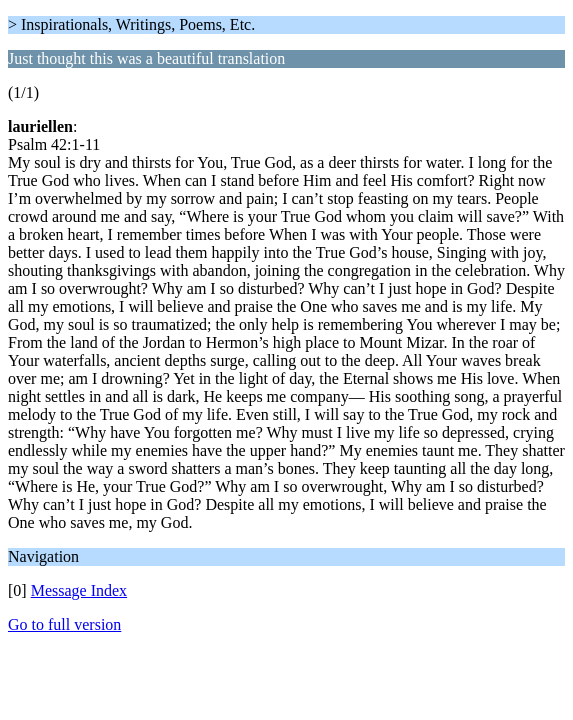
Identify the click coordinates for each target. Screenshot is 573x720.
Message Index (79, 590)
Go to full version (64, 624)
